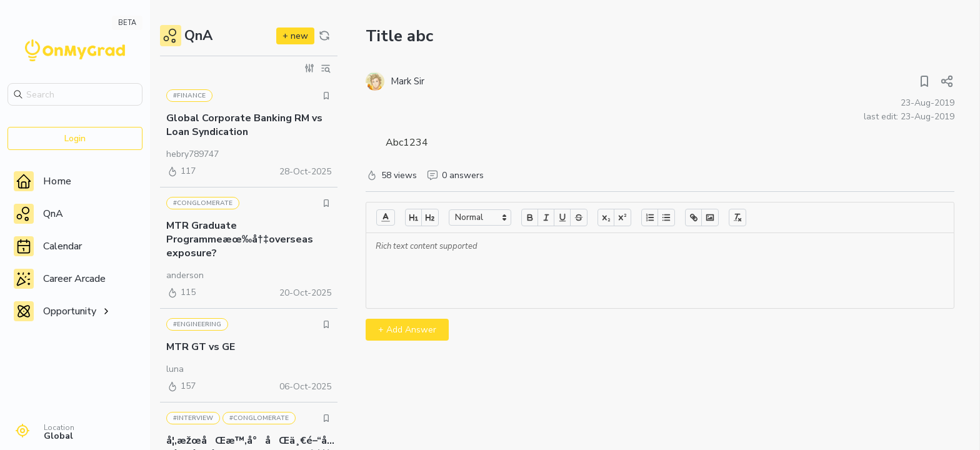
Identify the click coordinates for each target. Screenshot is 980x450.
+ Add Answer (407, 330)
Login (75, 138)
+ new (295, 36)
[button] (386, 217)
